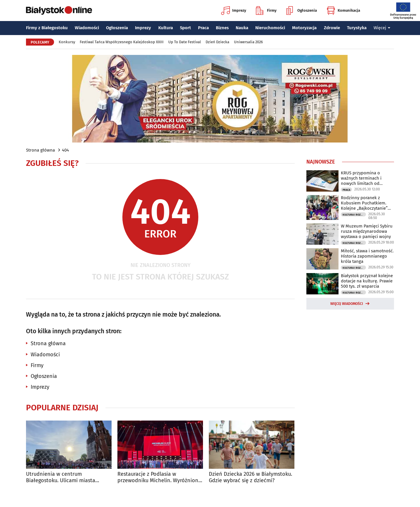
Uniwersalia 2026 (248, 42)
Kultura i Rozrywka (354, 215)
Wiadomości (87, 28)
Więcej (382, 28)
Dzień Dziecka (217, 42)
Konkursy (67, 42)
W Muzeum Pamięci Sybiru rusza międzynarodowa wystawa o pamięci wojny (367, 231)
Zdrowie (332, 28)
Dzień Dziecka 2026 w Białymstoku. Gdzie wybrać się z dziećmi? (250, 477)
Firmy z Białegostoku (47, 28)
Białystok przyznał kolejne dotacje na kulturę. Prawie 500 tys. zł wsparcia (367, 281)
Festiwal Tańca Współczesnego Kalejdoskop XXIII (122, 42)
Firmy (266, 11)
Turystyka (357, 28)
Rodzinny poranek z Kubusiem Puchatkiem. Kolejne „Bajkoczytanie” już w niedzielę (364, 203)
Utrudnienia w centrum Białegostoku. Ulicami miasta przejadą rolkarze (61, 477)
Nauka (242, 28)
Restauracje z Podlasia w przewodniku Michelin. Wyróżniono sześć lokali (159, 477)
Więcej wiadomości (347, 304)
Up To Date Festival (185, 42)
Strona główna (40, 150)
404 (65, 150)
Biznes (222, 28)
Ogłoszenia (302, 11)
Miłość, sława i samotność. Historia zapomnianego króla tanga (367, 256)
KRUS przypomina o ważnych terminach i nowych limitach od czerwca (361, 178)
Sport (185, 28)
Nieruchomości (270, 28)
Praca (203, 28)
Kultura (166, 28)
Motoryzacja (304, 28)
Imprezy (234, 11)
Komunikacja (343, 11)
